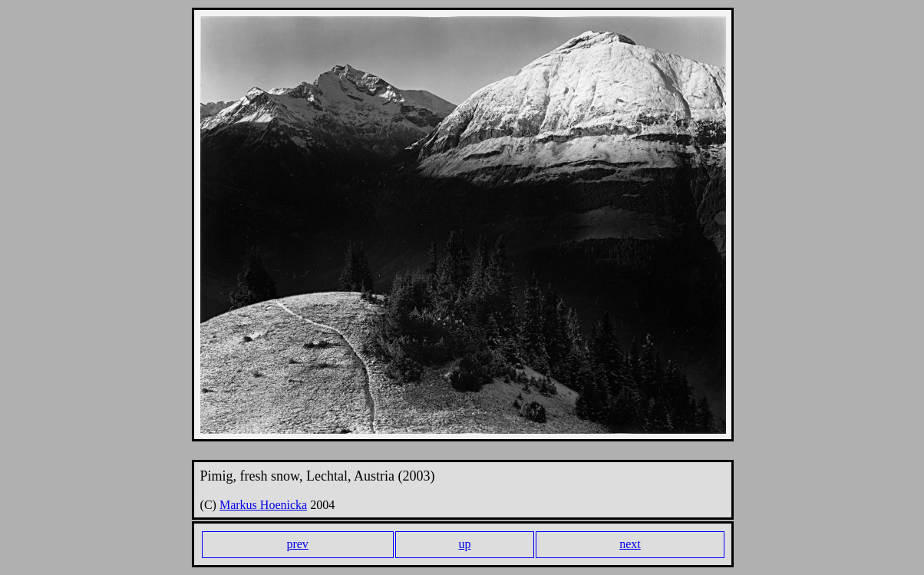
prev (297, 544)
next (630, 544)
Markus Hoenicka (263, 505)
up (465, 544)
